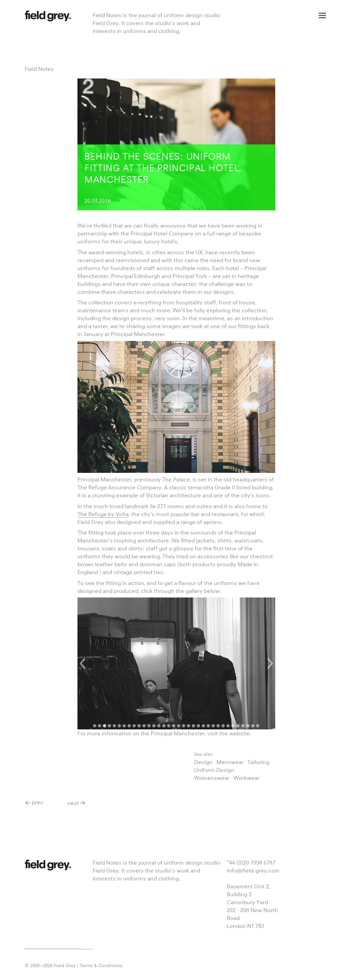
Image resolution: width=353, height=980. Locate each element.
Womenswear (212, 778)
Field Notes (39, 69)
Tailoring (258, 762)
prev (37, 802)
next (73, 803)
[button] (82, 663)
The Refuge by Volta (103, 514)
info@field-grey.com (253, 871)
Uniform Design (214, 770)
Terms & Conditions (101, 965)
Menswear (230, 762)
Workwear (247, 778)
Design (203, 762)
